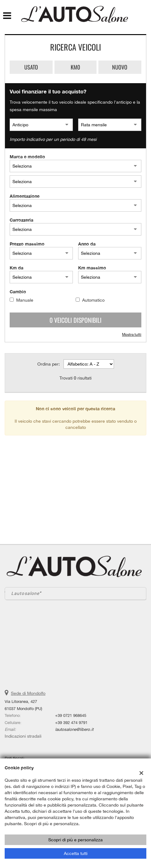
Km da (17, 268)
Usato (31, 67)
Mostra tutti (132, 335)
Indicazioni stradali (23, 736)
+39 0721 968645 (71, 715)
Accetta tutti (76, 853)
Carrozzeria (21, 220)
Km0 (75, 67)
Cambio (18, 292)
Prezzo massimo (27, 244)
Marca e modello (27, 157)
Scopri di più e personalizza (75, 840)
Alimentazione (25, 196)
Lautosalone (25, 593)
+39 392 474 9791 (71, 722)
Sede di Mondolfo (28, 693)
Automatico (93, 300)
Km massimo (92, 268)
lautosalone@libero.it (74, 729)
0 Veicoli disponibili (75, 320)
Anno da (87, 244)
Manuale (25, 300)
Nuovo (120, 67)
